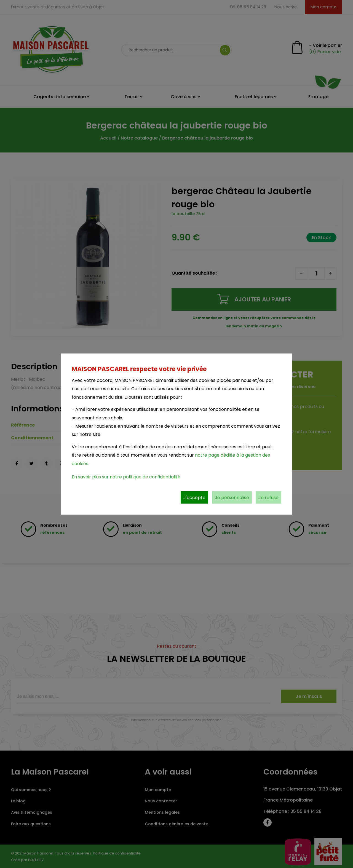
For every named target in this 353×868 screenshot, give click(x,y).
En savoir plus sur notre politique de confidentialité (126, 477)
